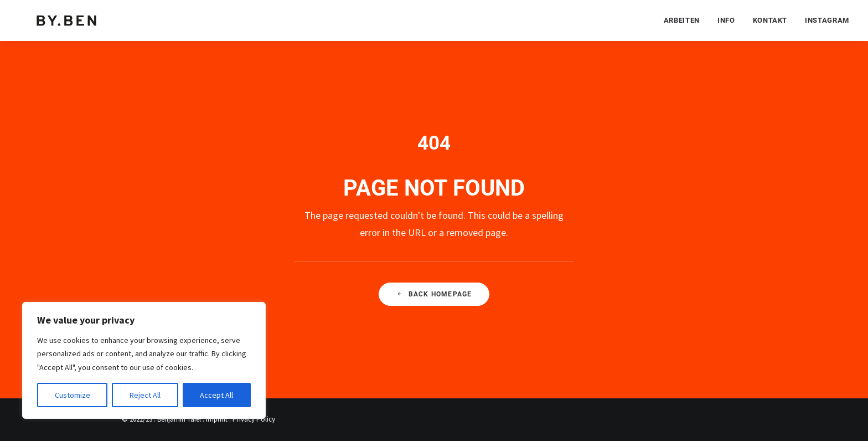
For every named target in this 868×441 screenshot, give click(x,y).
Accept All (216, 395)
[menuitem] (686, 20)
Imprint (217, 419)
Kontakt (770, 20)
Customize (73, 395)
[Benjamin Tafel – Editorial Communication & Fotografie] (68, 20)
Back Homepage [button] (434, 294)
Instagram (827, 20)
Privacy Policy (254, 419)
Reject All (145, 395)
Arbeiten (682, 20)
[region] (144, 361)
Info (726, 20)
